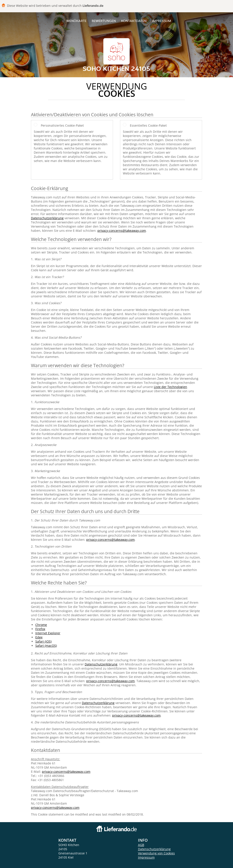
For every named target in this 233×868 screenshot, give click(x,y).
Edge (39, 637)
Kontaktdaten (134, 21)
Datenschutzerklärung (47, 218)
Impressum (161, 21)
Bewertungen (104, 21)
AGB (141, 845)
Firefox (40, 629)
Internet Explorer (48, 633)
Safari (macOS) (46, 646)
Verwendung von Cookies (156, 853)
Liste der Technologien (170, 387)
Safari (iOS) (43, 641)
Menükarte (76, 21)
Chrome (41, 625)
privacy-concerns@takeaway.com (122, 231)
